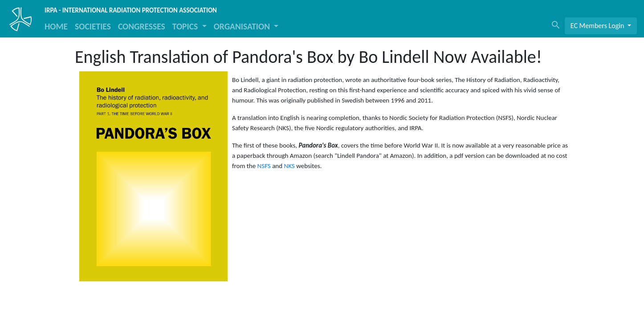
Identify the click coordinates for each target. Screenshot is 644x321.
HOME (56, 26)
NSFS (264, 166)
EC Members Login (598, 26)
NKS (289, 166)
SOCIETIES (93, 26)
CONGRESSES (142, 26)
